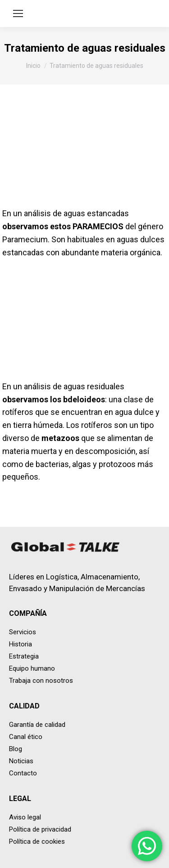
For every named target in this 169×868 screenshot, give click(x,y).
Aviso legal (25, 817)
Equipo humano (32, 668)
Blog (16, 749)
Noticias (21, 761)
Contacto (23, 773)
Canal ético (26, 737)
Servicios (23, 632)
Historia (21, 644)
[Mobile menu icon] (18, 13)
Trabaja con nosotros (41, 681)
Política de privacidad (40, 829)
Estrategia (24, 656)
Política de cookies (37, 841)
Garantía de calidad (37, 725)
